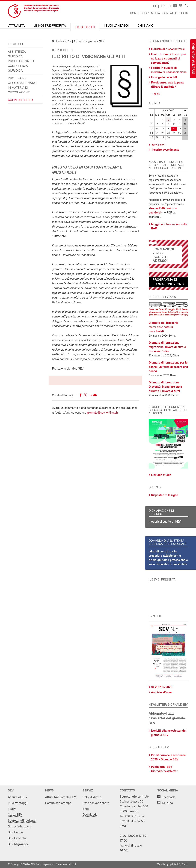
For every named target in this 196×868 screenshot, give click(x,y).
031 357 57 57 (135, 816)
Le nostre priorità (50, 26)
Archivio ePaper (162, 693)
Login (184, 13)
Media (156, 13)
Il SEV (12, 809)
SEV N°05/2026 (162, 687)
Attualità (16, 26)
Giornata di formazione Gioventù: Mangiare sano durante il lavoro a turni (165, 387)
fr (163, 6)
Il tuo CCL (16, 44)
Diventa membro (194, 59)
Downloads (90, 815)
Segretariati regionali (22, 821)
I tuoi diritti (85, 27)
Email (124, 826)
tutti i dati (158, 145)
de (155, 6)
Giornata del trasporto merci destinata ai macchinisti (163, 327)
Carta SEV (15, 815)
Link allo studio (161, 475)
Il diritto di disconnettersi (168, 49)
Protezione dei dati (66, 865)
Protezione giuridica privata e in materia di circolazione (23, 85)
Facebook (168, 797)
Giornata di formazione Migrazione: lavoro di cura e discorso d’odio (167, 347)
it (170, 6)
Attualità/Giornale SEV (61, 797)
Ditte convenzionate (96, 803)
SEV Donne (15, 832)
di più (156, 94)
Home (134, 13)
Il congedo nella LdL (164, 77)
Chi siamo (145, 26)
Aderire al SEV (18, 797)
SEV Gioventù (17, 838)
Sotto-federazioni (20, 827)
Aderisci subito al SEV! (166, 522)
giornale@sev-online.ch (102, 413)
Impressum (48, 865)
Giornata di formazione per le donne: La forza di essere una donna (168, 367)
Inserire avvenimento (165, 150)
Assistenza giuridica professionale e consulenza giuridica (21, 61)
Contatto (170, 13)
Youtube (167, 803)
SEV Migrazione (18, 844)
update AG (175, 865)
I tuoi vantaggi (116, 26)
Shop (145, 13)
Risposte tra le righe (165, 495)
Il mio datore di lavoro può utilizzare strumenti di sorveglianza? (168, 59)
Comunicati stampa (58, 803)
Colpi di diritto (20, 100)
